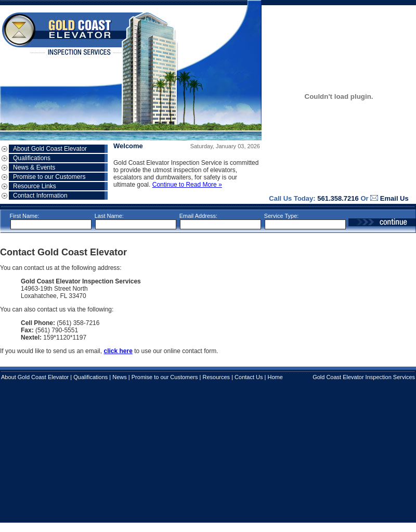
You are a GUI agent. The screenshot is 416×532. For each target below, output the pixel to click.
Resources (217, 377)
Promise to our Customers (49, 177)
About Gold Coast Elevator (50, 149)
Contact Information (40, 196)
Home (275, 377)
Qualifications (32, 158)
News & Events (34, 167)
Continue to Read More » (187, 185)
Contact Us (249, 377)
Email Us (394, 198)
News (120, 377)
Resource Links (35, 186)
